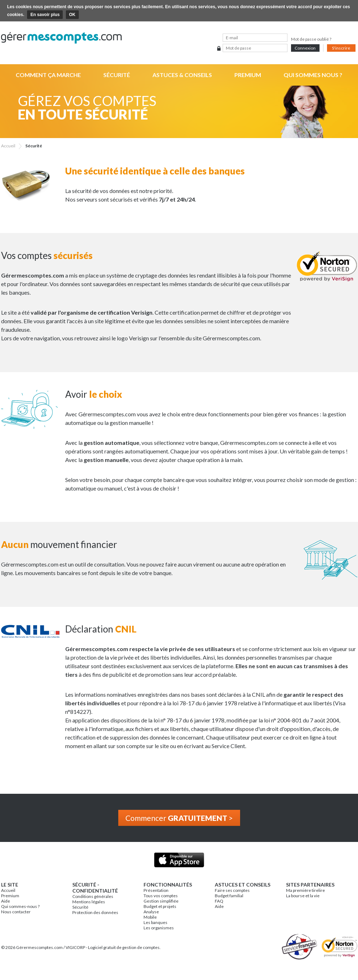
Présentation (156, 890)
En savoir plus (45, 15)
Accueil (8, 890)
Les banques (155, 922)
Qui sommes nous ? (313, 75)
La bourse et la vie (303, 896)
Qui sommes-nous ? (20, 906)
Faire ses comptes (232, 890)
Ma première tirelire (305, 890)
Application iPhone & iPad (179, 860)
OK (72, 15)
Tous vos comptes (161, 896)
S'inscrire (341, 48)
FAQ (219, 901)
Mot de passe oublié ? (311, 39)
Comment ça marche (48, 75)
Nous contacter (16, 912)
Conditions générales (93, 896)
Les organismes (159, 928)
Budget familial (229, 896)
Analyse (151, 912)
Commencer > (179, 818)
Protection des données (95, 912)
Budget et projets (160, 906)
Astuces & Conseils (182, 75)
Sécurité (117, 75)
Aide (6, 901)
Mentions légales (89, 902)
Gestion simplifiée (161, 901)
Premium (248, 75)
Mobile (150, 917)
